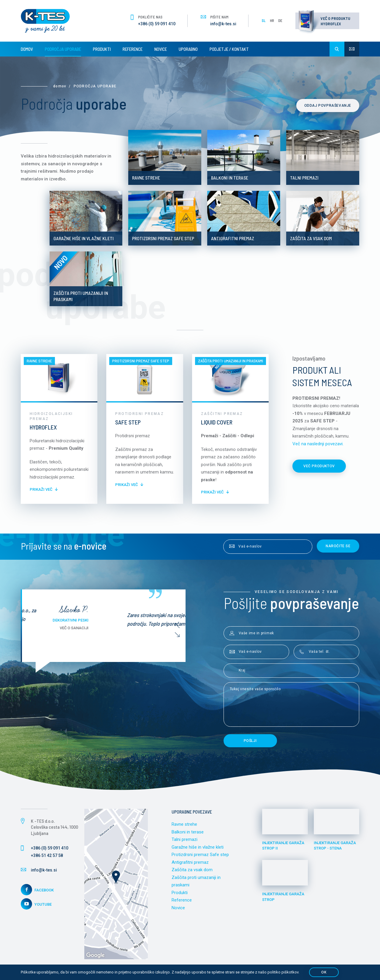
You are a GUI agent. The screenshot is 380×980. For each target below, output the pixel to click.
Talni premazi (185, 839)
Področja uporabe (63, 49)
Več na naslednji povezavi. (318, 444)
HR (272, 21)
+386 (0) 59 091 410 (157, 24)
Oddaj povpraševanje (328, 106)
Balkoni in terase (188, 832)
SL (264, 21)
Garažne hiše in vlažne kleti (198, 847)
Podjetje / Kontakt (229, 49)
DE (280, 21)
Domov (27, 49)
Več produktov (319, 466)
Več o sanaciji (147, 628)
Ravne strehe (184, 824)
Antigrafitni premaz (190, 862)
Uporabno (188, 49)
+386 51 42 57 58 (47, 855)
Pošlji (250, 741)
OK (324, 972)
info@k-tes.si (223, 24)
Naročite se (338, 546)
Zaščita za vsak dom (192, 870)
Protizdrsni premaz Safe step (200, 855)
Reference (133, 49)
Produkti (102, 49)
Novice (161, 49)
